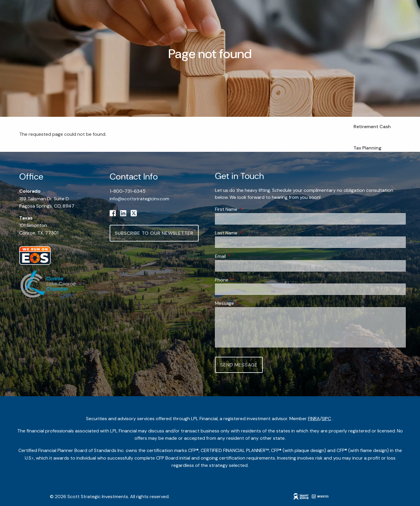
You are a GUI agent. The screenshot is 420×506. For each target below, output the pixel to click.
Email (243, 256)
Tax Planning (367, 148)
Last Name (249, 233)
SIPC (326, 419)
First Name (249, 209)
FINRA (314, 419)
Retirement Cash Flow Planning (372, 130)
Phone (244, 280)
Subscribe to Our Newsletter (154, 233)
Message (247, 303)
